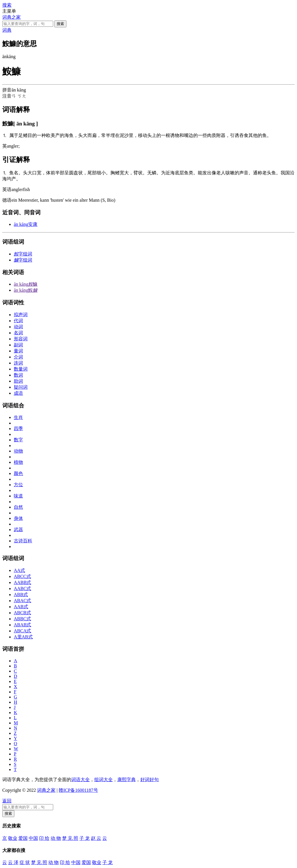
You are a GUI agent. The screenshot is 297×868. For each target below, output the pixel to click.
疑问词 (21, 387)
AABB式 (22, 582)
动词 (18, 327)
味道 (18, 496)
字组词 (23, 254)
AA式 (19, 570)
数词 (18, 375)
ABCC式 (22, 576)
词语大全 (81, 780)
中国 (33, 838)
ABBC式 (22, 619)
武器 (18, 530)
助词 (18, 381)
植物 (18, 462)
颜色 (18, 473)
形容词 (21, 339)
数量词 (21, 369)
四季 (18, 429)
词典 (7, 30)
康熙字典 (127, 780)
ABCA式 (22, 631)
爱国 (23, 838)
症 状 (25, 862)
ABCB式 (22, 613)
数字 (18, 440)
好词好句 (150, 780)
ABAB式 (22, 625)
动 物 (56, 838)
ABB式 (21, 595)
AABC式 (22, 588)
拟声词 (21, 315)
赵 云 (96, 838)
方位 (18, 485)
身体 (18, 518)
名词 (18, 333)
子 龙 (85, 838)
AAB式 (21, 607)
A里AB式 (23, 637)
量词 (18, 351)
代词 (18, 321)
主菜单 (9, 11)
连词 (18, 363)
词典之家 (12, 17)
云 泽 (13, 862)
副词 (18, 345)
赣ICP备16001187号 (78, 790)
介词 (18, 357)
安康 (26, 224)
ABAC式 (22, 601)
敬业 (13, 838)
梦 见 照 (70, 838)
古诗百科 (23, 541)
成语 (18, 393)
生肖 (18, 417)
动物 (18, 451)
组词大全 (104, 780)
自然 (18, 507)
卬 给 (44, 838)
